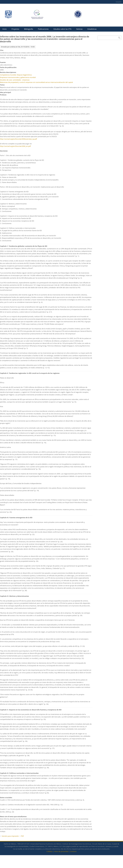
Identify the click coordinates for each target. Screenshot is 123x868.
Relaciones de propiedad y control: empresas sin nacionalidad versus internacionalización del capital (36, 82)
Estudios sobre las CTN (62, 29)
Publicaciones (43, 29)
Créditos (50, 851)
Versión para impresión (10, 836)
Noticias (79, 29)
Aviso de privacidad (61, 851)
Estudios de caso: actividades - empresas (15, 80)
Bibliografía (29, 29)
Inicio (5, 29)
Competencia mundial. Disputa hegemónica (16, 75)
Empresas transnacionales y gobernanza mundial (18, 77)
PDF (22, 836)
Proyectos (15, 29)
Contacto (73, 851)
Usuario (119, 2)
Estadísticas (92, 29)
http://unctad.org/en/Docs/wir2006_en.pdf (15, 146)
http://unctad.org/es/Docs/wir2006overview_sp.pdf (18, 139)
